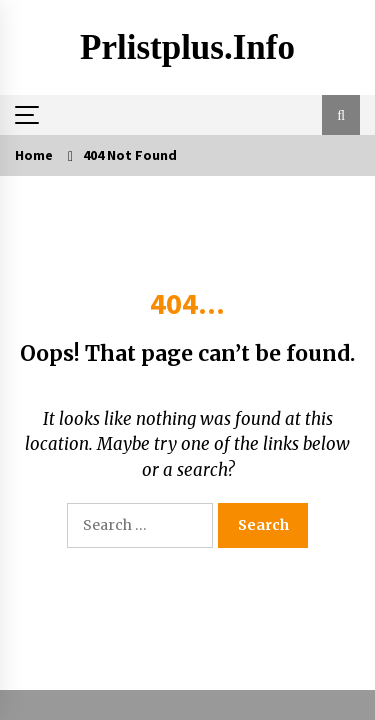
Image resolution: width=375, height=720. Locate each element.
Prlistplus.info (187, 47)
